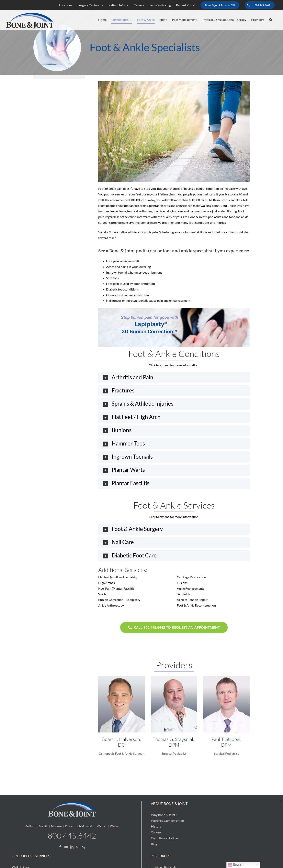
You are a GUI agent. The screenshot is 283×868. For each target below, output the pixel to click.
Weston (115, 826)
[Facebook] (60, 847)
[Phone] (84, 847)
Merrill (43, 826)
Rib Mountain (85, 826)
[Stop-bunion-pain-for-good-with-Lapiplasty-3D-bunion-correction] (174, 310)
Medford (30, 826)
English (236, 865)
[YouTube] (66, 847)
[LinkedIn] (72, 847)
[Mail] (78, 847)
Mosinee (56, 826)
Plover (69, 826)
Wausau (102, 826)
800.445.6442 (72, 835)
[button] (271, 20)
